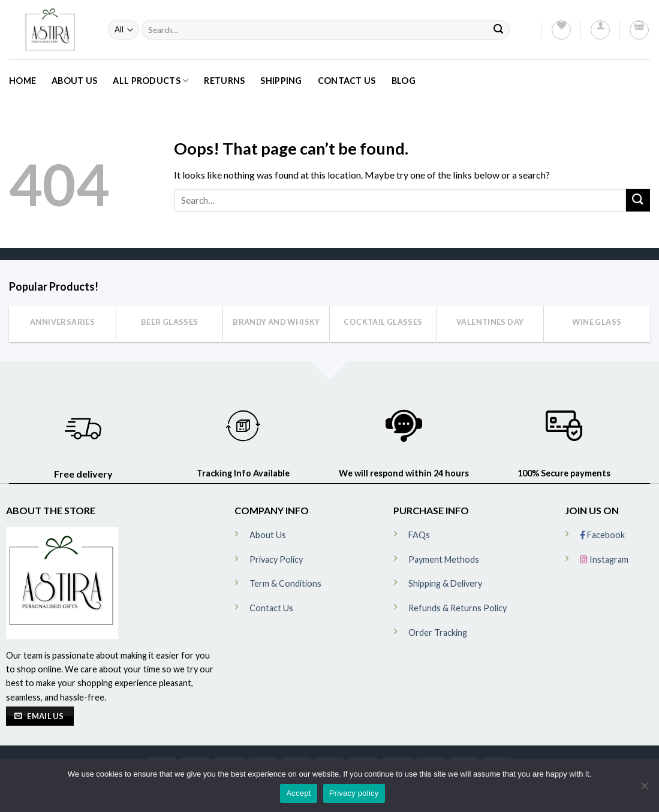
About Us (74, 81)
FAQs (419, 535)
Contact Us (347, 81)
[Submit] (498, 30)
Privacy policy (354, 793)
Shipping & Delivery (445, 583)
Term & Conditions (285, 583)
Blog (404, 81)
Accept (298, 793)
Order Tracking (438, 633)
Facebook (602, 535)
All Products (151, 81)
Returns (224, 81)
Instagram (604, 559)
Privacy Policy (276, 559)
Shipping (281, 81)
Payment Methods (444, 559)
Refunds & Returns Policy (458, 608)
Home (22, 81)
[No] (644, 789)
